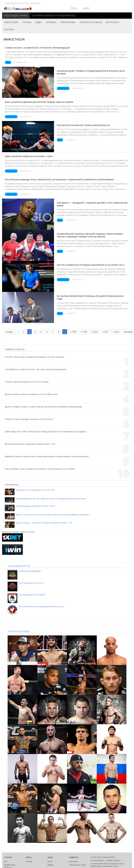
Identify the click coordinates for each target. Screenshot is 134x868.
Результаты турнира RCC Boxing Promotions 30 (83, 125)
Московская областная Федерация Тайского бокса (41, 606)
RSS (6, 862)
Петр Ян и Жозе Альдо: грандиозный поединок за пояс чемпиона (35, 357)
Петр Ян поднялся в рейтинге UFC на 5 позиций (27, 382)
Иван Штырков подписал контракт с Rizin (29, 156)
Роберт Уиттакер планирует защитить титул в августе (29, 419)
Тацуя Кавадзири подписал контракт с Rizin (35, 506)
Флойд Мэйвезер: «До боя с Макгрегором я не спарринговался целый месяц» (51, 499)
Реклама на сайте (77, 865)
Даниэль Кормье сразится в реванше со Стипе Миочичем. (31, 394)
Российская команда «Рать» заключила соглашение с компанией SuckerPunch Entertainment (59, 180)
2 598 (73, 332)
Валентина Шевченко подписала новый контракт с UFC (30, 444)
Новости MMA (11, 22)
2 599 (84, 332)
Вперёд (128, 332)
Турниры (27, 22)
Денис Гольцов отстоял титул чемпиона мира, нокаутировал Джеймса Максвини (52, 515)
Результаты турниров (90, 22)
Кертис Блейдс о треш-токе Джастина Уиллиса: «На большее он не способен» (40, 469)
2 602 (116, 332)
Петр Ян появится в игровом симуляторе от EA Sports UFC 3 (91, 265)
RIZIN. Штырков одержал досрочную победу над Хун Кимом (39, 102)
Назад (9, 332)
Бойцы (29, 862)
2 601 (105, 332)
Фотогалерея (112, 22)
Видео (39, 22)
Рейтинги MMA (68, 22)
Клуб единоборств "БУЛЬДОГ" (32, 595)
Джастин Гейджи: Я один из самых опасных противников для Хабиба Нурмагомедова (43, 407)
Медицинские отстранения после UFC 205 (35, 490)
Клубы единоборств (19, 566)
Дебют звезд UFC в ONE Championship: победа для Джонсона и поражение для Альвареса (46, 432)
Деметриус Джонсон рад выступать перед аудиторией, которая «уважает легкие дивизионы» (47, 456)
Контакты (9, 30)
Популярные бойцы (19, 631)
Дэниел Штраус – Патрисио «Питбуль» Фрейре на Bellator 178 (44, 523)
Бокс (8, 62)
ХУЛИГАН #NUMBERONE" (30, 571)
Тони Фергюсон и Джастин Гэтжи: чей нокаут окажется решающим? (36, 369)
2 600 (95, 332)
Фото (50, 862)
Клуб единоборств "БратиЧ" (31, 583)
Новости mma (63, 88)
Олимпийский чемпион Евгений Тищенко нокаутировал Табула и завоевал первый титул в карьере (90, 235)
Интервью (51, 22)
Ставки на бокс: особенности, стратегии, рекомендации (37, 48)
